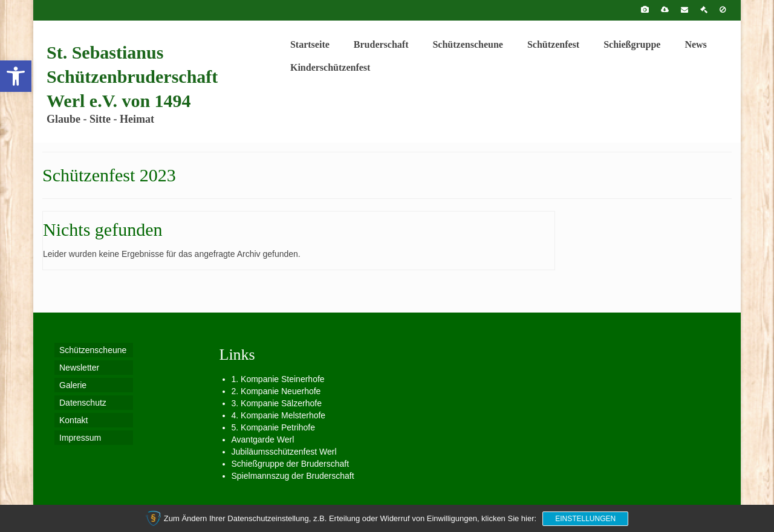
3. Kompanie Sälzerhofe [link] (277, 403)
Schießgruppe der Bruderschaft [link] (291, 464)
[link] (16, 76)
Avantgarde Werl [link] (263, 440)
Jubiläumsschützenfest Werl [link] (284, 452)
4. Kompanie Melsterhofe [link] (279, 415)
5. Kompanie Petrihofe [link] (274, 427)
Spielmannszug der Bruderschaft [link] (293, 476)
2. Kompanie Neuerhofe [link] (276, 391)
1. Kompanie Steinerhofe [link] (278, 379)
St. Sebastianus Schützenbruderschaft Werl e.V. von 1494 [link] (132, 76)
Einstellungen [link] (585, 519)
